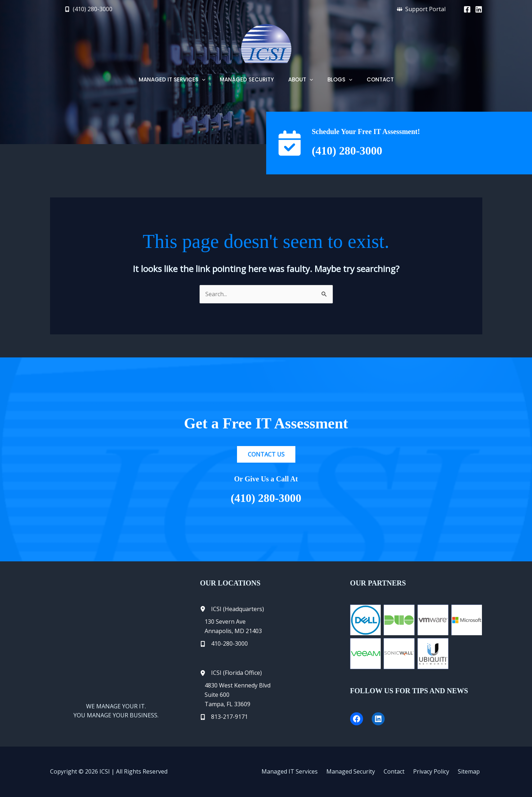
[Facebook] (467, 9)
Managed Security (362, 771)
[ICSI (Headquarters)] (232, 609)
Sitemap (471, 771)
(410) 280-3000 (352, 150)
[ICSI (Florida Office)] (231, 673)
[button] (88, 9)
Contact (402, 771)
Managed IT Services (304, 771)
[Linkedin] (479, 9)
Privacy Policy (437, 771)
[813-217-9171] (224, 717)
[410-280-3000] (224, 644)
